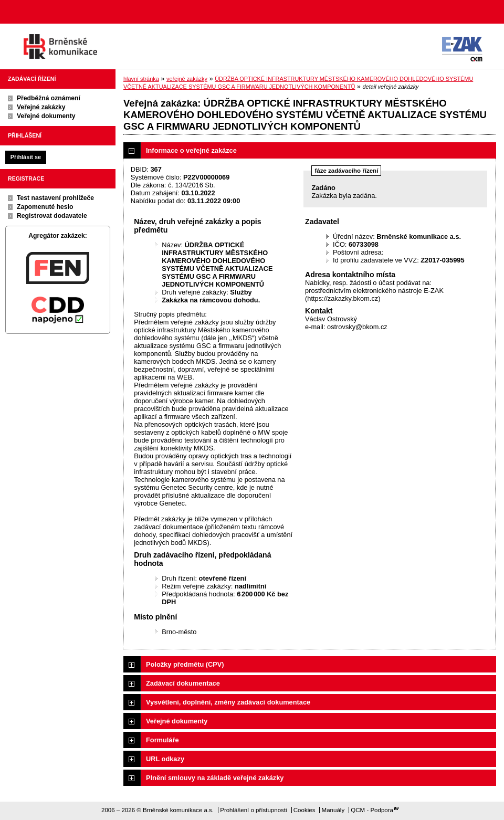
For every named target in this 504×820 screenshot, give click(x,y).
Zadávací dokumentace (183, 683)
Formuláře (162, 740)
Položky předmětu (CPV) (185, 664)
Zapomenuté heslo (45, 207)
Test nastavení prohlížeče (55, 198)
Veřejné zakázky (41, 107)
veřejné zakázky (187, 79)
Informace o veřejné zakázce (191, 150)
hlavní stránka (141, 79)
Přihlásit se (26, 157)
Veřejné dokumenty (46, 116)
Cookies (304, 810)
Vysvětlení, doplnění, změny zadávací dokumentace (228, 702)
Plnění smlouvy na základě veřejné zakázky (215, 778)
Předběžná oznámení (49, 98)
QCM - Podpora (372, 810)
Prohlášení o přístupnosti (253, 810)
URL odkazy (165, 759)
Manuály (333, 810)
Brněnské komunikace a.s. (60, 46)
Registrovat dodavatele (52, 216)
